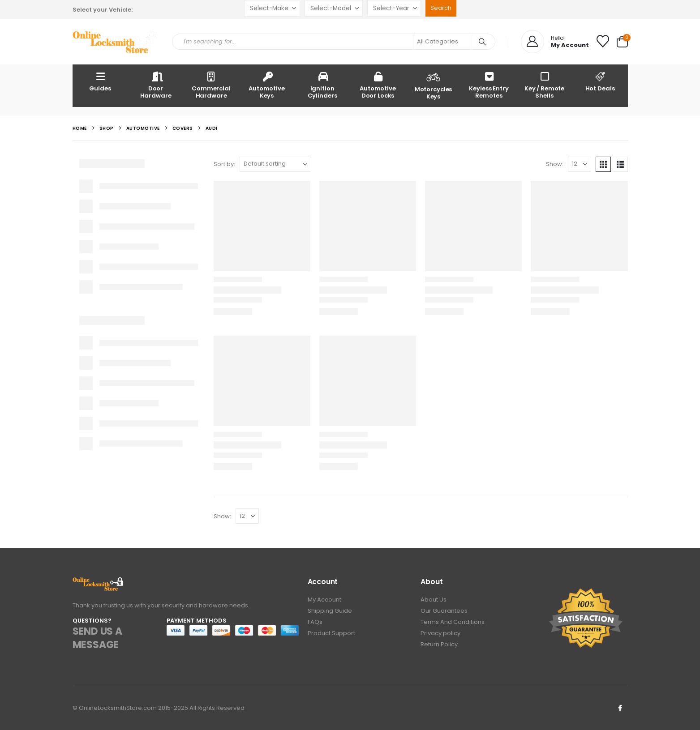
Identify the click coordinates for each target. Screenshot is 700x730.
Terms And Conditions (453, 622)
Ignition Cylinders (322, 85)
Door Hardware (156, 85)
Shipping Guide (330, 611)
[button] (603, 164)
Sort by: (224, 164)
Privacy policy (440, 633)
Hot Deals (600, 81)
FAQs (315, 622)
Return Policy (439, 644)
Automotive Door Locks (378, 85)
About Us (434, 600)
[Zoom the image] (98, 582)
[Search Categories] (442, 42)
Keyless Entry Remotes (489, 85)
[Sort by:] (275, 164)
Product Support (331, 633)
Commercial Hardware (211, 85)
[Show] (580, 164)
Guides (100, 81)
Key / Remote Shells (544, 85)
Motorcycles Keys (434, 85)
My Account (324, 600)
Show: (555, 164)
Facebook (620, 708)
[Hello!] (555, 42)
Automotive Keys (267, 85)
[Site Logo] (116, 42)
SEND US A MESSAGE (97, 638)
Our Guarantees (444, 611)
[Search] (482, 42)
